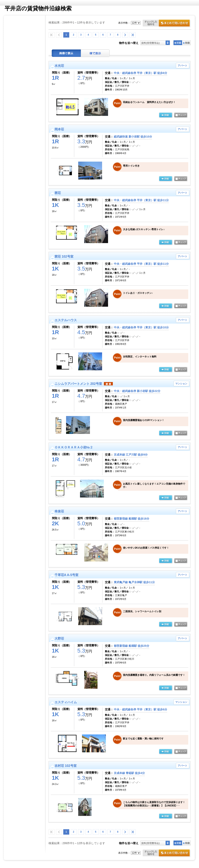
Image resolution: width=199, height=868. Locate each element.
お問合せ (167, 24)
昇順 (178, 43)
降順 (186, 43)
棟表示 (95, 53)
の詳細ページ (166, 115)
